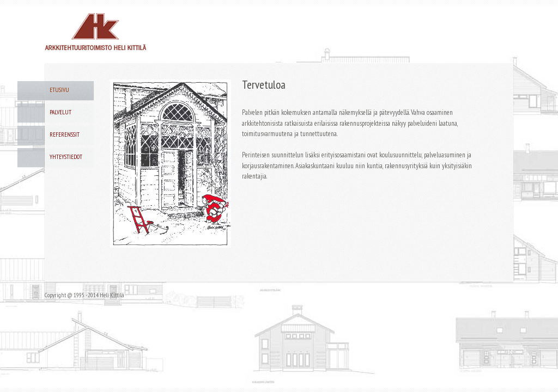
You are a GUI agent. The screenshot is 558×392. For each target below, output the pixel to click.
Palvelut (60, 112)
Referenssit (65, 134)
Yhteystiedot (66, 157)
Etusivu (59, 90)
